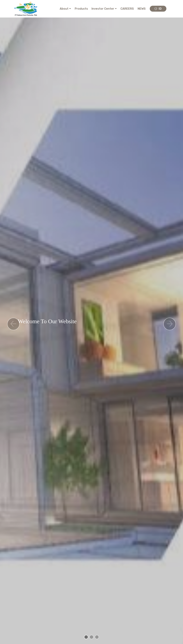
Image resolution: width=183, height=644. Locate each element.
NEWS (142, 9)
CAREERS (127, 9)
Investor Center (103, 9)
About (64, 9)
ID (158, 9)
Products (81, 9)
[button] (13, 324)
